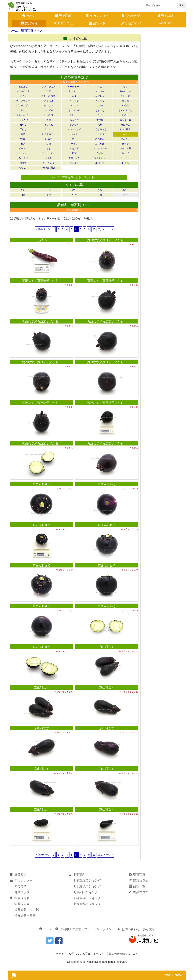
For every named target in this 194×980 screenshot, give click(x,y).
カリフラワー (23, 101)
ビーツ (125, 144)
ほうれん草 (125, 148)
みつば (125, 153)
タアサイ (74, 125)
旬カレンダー (97, 16)
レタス (125, 163)
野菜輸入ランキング (87, 886)
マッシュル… (49, 153)
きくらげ (49, 101)
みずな (100, 153)
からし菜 (125, 96)
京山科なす (107, 647)
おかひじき (125, 91)
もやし (49, 158)
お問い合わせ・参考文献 (136, 929)
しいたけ (49, 115)
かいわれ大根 (49, 96)
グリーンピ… (23, 106)
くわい (74, 106)
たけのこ (125, 125)
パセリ (74, 144)
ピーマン (23, 148)
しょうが (74, 120)
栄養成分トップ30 (27, 910)
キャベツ (74, 101)
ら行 (100, 195)
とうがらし (125, 129)
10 (94, 229)
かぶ (74, 96)
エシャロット (23, 91)
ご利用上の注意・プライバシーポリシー (85, 929)
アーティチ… (74, 87)
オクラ (23, 96)
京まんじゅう (42, 484)
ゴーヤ (23, 110)
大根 (100, 125)
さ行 (74, 190)
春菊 (49, 120)
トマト (74, 134)
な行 (125, 190)
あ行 (23, 190)
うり (125, 87)
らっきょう (49, 163)
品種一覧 (97, 23)
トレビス (100, 134)
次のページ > (106, 229)
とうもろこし (49, 134)
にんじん (100, 139)
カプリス (42, 240)
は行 (23, 195)
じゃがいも (23, 120)
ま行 (49, 195)
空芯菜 (125, 101)
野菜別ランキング (86, 892)
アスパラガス (49, 87)
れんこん (23, 168)
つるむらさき (100, 129)
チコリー (49, 129)
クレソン (49, 106)
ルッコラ (74, 163)
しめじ (125, 115)
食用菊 (100, 120)
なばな (23, 139)
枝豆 (49, 91)
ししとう (74, 115)
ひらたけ (100, 144)
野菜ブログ (131, 23)
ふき (49, 148)
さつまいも (74, 110)
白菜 (49, 144)
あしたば (23, 87)
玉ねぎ (23, 129)
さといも (100, 110)
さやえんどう (23, 115)
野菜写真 (29, 23)
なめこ (49, 139)
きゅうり (100, 101)
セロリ (23, 125)
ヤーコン (125, 158)
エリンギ (100, 91)
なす (125, 134)
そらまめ (49, 125)
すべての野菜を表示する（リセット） (74, 177)
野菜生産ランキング (87, 880)
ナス (40, 31)
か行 (49, 190)
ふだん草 (74, 148)
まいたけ (23, 153)
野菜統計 (165, 16)
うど (100, 87)
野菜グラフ (22, 892)
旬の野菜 (20, 886)
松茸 (74, 153)
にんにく (125, 139)
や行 (74, 195)
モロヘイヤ (74, 158)
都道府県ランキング (87, 898)
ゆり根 (23, 163)
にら (74, 139)
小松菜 (125, 106)
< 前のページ (43, 229)
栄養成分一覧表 (25, 916)
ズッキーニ (125, 120)
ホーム (29, 16)
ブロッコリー (100, 148)
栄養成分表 (131, 16)
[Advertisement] (165, 91)
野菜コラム (63, 23)
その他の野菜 (49, 168)
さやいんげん (125, 110)
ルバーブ (100, 163)
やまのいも (100, 158)
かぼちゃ (100, 96)
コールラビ (49, 110)
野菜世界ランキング (87, 904)
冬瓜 (23, 134)
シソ (100, 115)
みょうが (23, 158)
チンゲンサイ (74, 129)
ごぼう (100, 106)
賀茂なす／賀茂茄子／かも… (107, 240)
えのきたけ (74, 91)
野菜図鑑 (63, 16)
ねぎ (23, 144)
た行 (100, 190)
